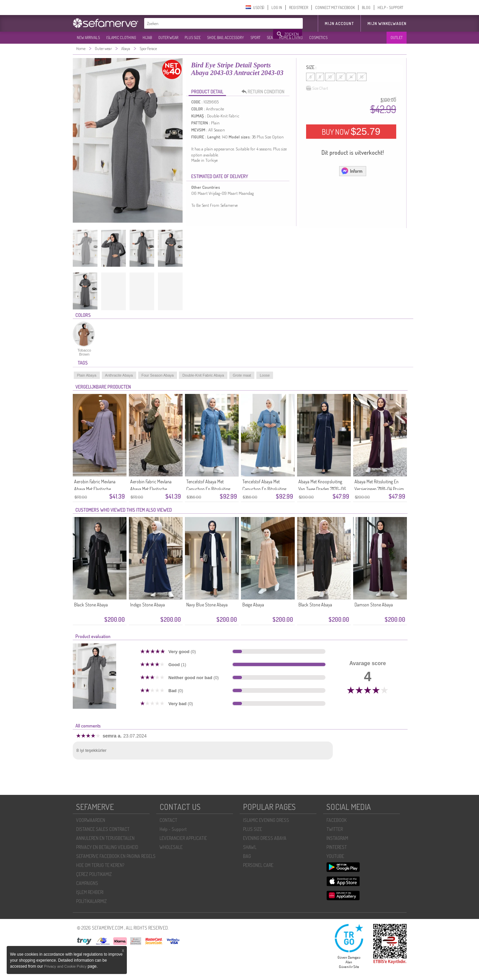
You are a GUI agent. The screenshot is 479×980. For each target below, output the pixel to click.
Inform (352, 171)
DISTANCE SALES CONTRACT (103, 829)
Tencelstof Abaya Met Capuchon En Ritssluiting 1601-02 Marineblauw (208, 489)
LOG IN (277, 8)
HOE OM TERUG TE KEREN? (100, 865)
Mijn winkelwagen (387, 24)
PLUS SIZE (193, 38)
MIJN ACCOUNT (339, 24)
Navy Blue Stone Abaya (207, 605)
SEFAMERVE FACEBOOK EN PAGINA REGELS (116, 856)
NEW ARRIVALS (88, 38)
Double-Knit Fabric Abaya (203, 375)
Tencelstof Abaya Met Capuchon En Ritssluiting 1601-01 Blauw (264, 489)
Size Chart (317, 88)
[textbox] (209, 23)
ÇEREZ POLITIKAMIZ (94, 874)
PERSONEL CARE (258, 865)
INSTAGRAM (337, 838)
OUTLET (397, 38)
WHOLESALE (171, 847)
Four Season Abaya (158, 375)
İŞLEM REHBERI (90, 892)
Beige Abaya (253, 605)
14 (351, 77)
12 (341, 77)
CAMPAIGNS (87, 883)
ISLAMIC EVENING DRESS (266, 820)
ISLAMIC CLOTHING (121, 38)
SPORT (255, 38)
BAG (247, 856)
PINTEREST (337, 847)
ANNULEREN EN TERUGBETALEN (105, 838)
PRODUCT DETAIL (207, 92)
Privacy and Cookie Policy (65, 966)
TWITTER (335, 829)
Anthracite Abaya (119, 375)
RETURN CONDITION (265, 92)
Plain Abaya (87, 375)
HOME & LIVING (291, 38)
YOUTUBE (335, 856)
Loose (265, 375)
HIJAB (147, 38)
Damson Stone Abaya (374, 605)
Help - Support (173, 829)
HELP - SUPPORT (390, 8)
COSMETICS (318, 38)
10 (330, 77)
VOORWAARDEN (91, 820)
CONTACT (168, 820)
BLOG (366, 8)
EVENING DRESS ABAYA (265, 838)
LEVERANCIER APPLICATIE (183, 838)
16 (362, 77)
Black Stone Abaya (91, 605)
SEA (270, 38)
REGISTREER (299, 8)
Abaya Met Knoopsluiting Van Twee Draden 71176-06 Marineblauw (322, 489)
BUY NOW (351, 131)
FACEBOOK (336, 820)
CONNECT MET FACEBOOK (335, 8)
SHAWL (250, 847)
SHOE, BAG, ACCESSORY (225, 38)
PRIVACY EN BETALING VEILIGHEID (107, 847)
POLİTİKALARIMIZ (91, 901)
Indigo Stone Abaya (148, 605)
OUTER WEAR (168, 38)
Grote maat (242, 375)
